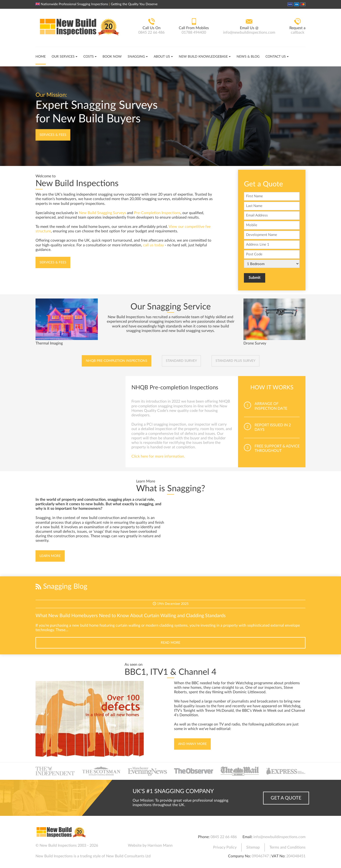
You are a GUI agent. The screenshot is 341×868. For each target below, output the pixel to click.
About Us (162, 57)
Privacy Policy (225, 847)
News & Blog (248, 57)
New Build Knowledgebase (203, 57)
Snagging (136, 57)
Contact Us (276, 57)
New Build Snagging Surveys (102, 213)
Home (41, 57)
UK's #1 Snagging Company (173, 791)
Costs (89, 57)
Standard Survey (181, 361)
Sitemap (253, 847)
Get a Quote (286, 798)
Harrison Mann (160, 845)
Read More (170, 643)
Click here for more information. (158, 456)
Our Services (63, 57)
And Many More (192, 744)
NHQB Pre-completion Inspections (117, 361)
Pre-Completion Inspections (157, 213)
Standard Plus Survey (236, 361)
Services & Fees (53, 135)
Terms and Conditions (287, 847)
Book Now (112, 57)
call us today (153, 245)
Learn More (50, 556)
